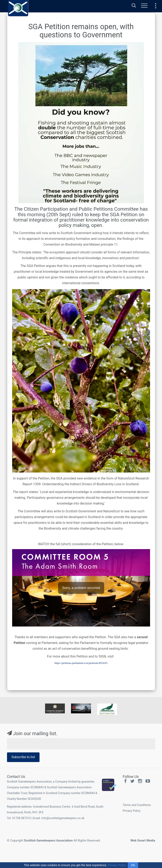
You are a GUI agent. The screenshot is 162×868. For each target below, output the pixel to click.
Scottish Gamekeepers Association (48, 840)
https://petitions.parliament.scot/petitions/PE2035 (81, 663)
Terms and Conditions (137, 805)
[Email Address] (81, 744)
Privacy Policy (132, 811)
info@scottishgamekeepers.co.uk (63, 818)
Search (134, 6)
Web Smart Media (143, 840)
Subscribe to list (23, 757)
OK (133, 865)
